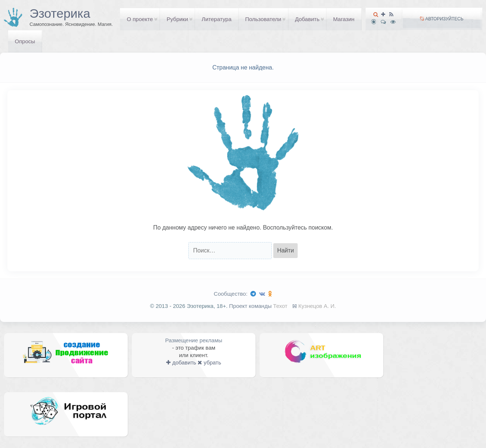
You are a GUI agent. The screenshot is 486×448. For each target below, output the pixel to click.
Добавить (307, 19)
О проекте (140, 19)
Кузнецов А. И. (317, 306)
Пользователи (263, 19)
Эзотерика (60, 13)
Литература (217, 19)
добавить (181, 362)
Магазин (344, 19)
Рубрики (177, 19)
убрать (209, 362)
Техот (280, 306)
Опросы (25, 41)
